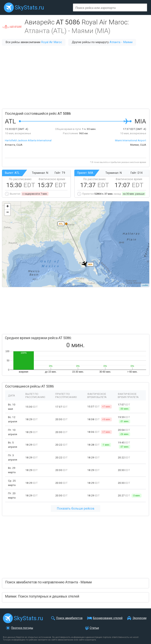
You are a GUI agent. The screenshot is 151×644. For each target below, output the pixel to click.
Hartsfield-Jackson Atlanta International (28, 140)
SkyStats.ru (29, 7)
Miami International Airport (131, 140)
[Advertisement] (75, 77)
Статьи (94, 628)
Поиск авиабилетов (69, 618)
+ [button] (8, 207)
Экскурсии (139, 618)
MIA (90, 265)
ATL (61, 224)
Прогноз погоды (22, 628)
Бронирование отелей (108, 618)
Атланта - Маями (121, 42)
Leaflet (145, 285)
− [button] (8, 213)
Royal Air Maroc (52, 42)
